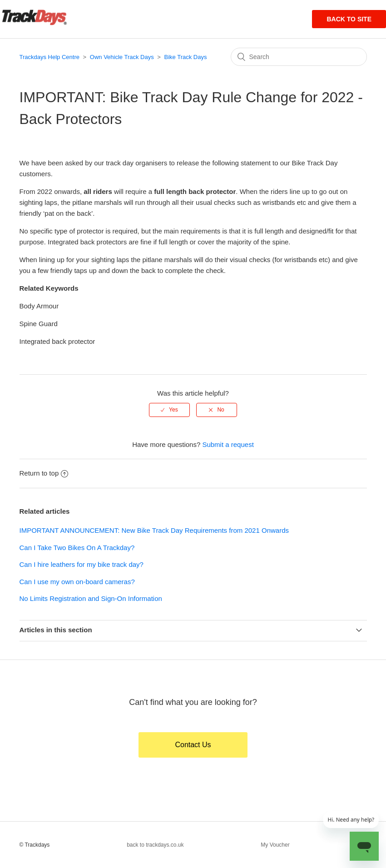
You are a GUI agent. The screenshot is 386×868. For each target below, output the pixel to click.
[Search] (299, 57)
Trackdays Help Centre (49, 57)
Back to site (349, 19)
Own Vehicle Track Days (122, 57)
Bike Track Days (186, 57)
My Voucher (275, 845)
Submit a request (228, 444)
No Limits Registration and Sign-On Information (91, 598)
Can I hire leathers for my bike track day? (82, 564)
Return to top (44, 473)
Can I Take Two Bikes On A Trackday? (77, 548)
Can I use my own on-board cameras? (77, 582)
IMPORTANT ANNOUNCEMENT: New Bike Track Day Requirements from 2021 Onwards (154, 530)
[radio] (169, 410)
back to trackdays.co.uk (155, 845)
